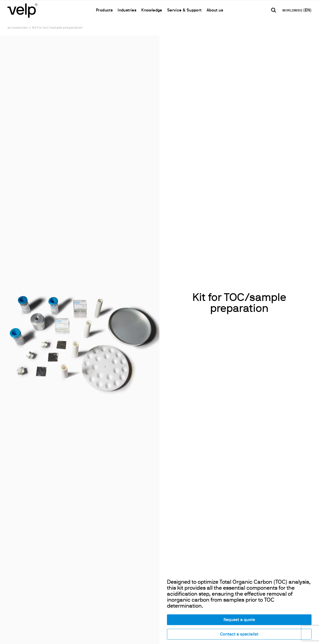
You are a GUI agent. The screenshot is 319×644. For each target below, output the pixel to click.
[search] (274, 10)
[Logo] (22, 10)
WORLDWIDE (293, 11)
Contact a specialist (239, 634)
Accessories (18, 28)
